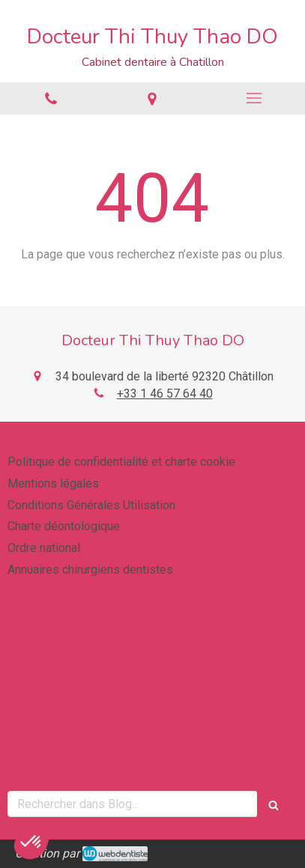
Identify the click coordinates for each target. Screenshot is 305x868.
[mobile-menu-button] (254, 98)
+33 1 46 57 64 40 (165, 394)
